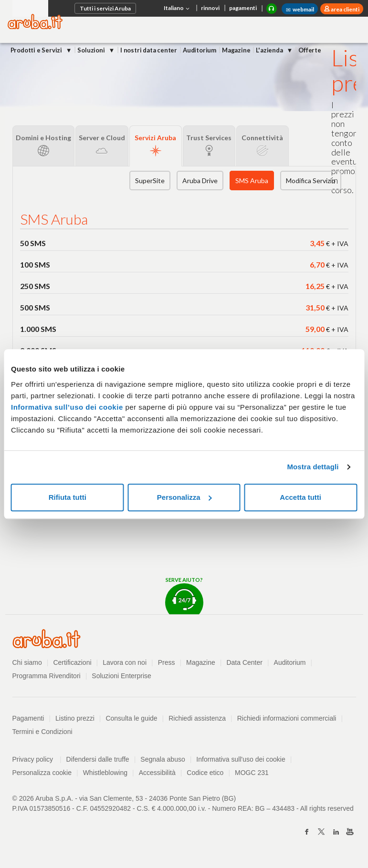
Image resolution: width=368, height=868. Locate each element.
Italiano (178, 9)
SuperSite (150, 181)
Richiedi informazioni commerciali (287, 718)
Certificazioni (72, 662)
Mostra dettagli (313, 467)
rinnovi (210, 8)
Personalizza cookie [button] (42, 773)
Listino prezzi (75, 718)
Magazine (236, 50)
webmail (300, 10)
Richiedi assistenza (197, 718)
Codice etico (205, 773)
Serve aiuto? (184, 595)
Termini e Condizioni (42, 732)
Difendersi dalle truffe (98, 759)
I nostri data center (149, 50)
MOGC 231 (252, 773)
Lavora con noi (125, 662)
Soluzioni (92, 50)
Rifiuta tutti (68, 497)
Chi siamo (27, 662)
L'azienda (270, 50)
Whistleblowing (105, 773)
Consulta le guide (131, 718)
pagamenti (243, 8)
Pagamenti (28, 718)
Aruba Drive (200, 181)
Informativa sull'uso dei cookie (241, 759)
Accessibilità (157, 773)
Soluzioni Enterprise (121, 676)
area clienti (345, 9)
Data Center (244, 662)
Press (167, 662)
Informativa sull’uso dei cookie (67, 407)
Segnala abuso (163, 759)
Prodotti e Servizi (37, 50)
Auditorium (200, 50)
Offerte (310, 50)
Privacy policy (37, 759)
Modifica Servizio (311, 181)
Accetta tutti (300, 497)
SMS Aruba (252, 181)
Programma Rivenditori (47, 676)
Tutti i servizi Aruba (105, 8)
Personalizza (184, 497)
